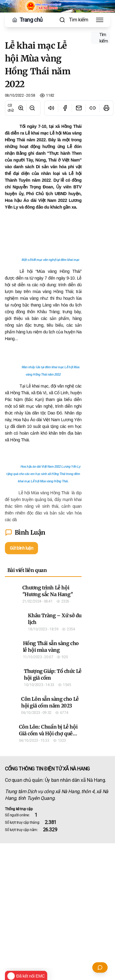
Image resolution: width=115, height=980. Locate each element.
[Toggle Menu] (100, 20)
